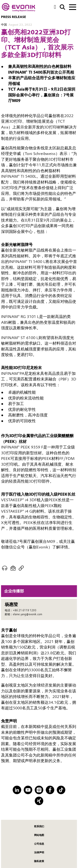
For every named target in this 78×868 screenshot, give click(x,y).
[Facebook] (50, 790)
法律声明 (39, 852)
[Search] (63, 7)
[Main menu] (73, 7)
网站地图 (39, 835)
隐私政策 (39, 861)
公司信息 (39, 844)
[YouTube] (28, 790)
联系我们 (39, 826)
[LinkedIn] (17, 790)
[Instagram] (39, 790)
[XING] (39, 801)
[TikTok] (61, 790)
